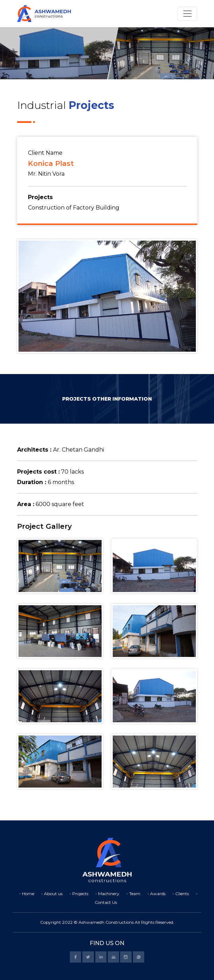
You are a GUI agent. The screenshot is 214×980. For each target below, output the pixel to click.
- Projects (79, 894)
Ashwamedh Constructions (106, 922)
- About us (52, 894)
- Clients (181, 894)
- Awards (156, 894)
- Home (27, 894)
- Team (133, 894)
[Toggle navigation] (187, 14)
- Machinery (107, 894)
